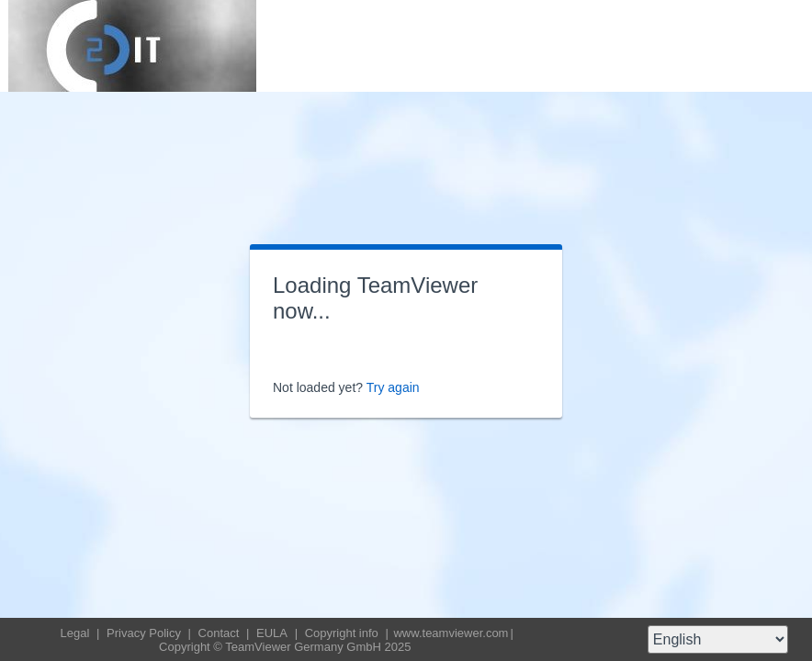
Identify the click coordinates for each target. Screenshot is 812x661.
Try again (393, 387)
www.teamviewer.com (451, 633)
